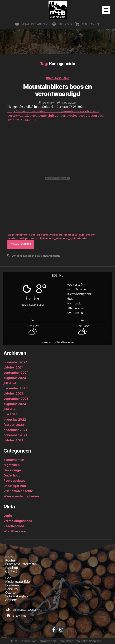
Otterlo (10, 592)
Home (10, 557)
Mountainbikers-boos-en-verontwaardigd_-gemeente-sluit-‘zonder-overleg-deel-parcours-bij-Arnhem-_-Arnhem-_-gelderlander (52, 237)
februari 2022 (14, 425)
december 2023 (16, 388)
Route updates (14, 481)
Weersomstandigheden (21, 496)
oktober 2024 (14, 367)
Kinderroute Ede (17, 582)
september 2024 (16, 373)
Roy (52, 103)
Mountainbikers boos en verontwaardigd (57, 90)
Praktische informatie (21, 564)
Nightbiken (11, 465)
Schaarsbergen (50, 256)
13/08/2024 (69, 103)
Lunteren (12, 585)
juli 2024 (10, 383)
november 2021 (15, 435)
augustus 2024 (15, 378)
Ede (8, 578)
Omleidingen (13, 470)
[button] (106, 10)
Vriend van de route (18, 491)
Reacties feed (14, 526)
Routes (10, 560)
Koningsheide (31, 256)
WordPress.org (15, 531)
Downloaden (21, 244)
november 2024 (15, 362)
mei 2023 (11, 414)
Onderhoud (12, 475)
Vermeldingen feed (18, 521)
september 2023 (16, 399)
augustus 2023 (15, 404)
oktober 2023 (14, 393)
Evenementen (14, 460)
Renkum (11, 589)
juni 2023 (10, 409)
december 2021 (15, 430)
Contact (11, 571)
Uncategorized (57, 78)
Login (8, 516)
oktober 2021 (13, 440)
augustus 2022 (15, 419)
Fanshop (12, 568)
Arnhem (17, 256)
